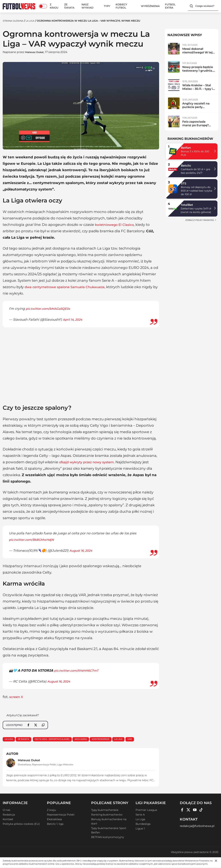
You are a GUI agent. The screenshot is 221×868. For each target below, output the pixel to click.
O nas (6, 811)
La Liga (33, 21)
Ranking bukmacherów (107, 815)
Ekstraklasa (24, 765)
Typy (107, 6)
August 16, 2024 (82, 551)
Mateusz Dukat (36, 52)
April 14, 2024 (73, 320)
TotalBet (187, 205)
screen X (17, 697)
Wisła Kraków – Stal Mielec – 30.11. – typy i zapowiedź (198, 89)
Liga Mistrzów (65, 765)
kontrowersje (110, 739)
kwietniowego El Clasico (117, 225)
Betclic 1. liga (55, 825)
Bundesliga (143, 825)
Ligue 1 (140, 829)
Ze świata (69, 6)
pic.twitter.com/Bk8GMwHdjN (33, 540)
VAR (142, 739)
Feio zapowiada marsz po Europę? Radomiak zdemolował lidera (196, 127)
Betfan (186, 148)
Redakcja (9, 815)
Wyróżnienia (150, 6)
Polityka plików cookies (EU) (21, 825)
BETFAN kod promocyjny (108, 838)
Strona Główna (14, 21)
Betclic (186, 166)
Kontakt (8, 820)
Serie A (140, 815)
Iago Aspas (88, 739)
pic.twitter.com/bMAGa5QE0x (49, 309)
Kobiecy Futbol (121, 6)
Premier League (146, 811)
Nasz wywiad (87, 6)
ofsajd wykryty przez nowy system (90, 462)
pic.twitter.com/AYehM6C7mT (78, 671)
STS (184, 183)
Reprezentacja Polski (44, 765)
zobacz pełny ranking (201, 220)
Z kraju (54, 6)
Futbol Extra (170, 6)
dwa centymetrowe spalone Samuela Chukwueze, (70, 287)
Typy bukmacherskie (105, 811)
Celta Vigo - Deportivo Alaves (57, 739)
